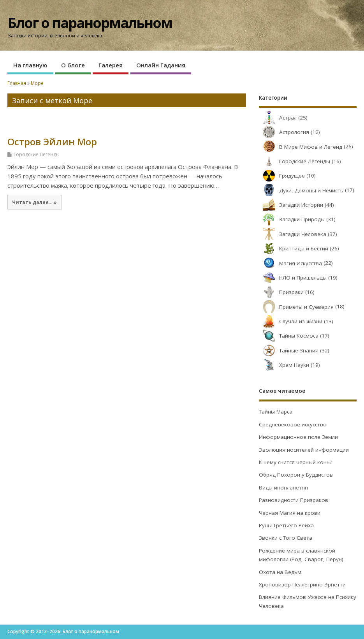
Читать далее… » (34, 202)
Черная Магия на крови (290, 513)
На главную (30, 65)
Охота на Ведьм (280, 572)
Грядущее (282, 176)
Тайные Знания (289, 350)
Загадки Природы (292, 219)
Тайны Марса (276, 412)
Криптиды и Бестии (294, 248)
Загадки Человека (293, 234)
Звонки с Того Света (286, 538)
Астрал (278, 118)
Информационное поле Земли (298, 437)
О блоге (73, 65)
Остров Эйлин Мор (52, 142)
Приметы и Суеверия (296, 307)
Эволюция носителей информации (304, 450)
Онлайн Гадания (161, 65)
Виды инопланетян (283, 488)
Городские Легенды (37, 154)
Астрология (284, 132)
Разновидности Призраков (294, 500)
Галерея (111, 65)
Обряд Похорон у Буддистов (296, 475)
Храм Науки (284, 365)
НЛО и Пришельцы (293, 278)
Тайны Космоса (289, 336)
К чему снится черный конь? (295, 462)
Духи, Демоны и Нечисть (301, 190)
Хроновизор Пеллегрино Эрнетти (302, 584)
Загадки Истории (291, 205)
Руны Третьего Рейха (286, 525)
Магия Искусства (290, 263)
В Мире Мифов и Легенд (301, 147)
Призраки (281, 292)
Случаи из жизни (291, 321)
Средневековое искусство (293, 424)
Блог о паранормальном (90, 23)
